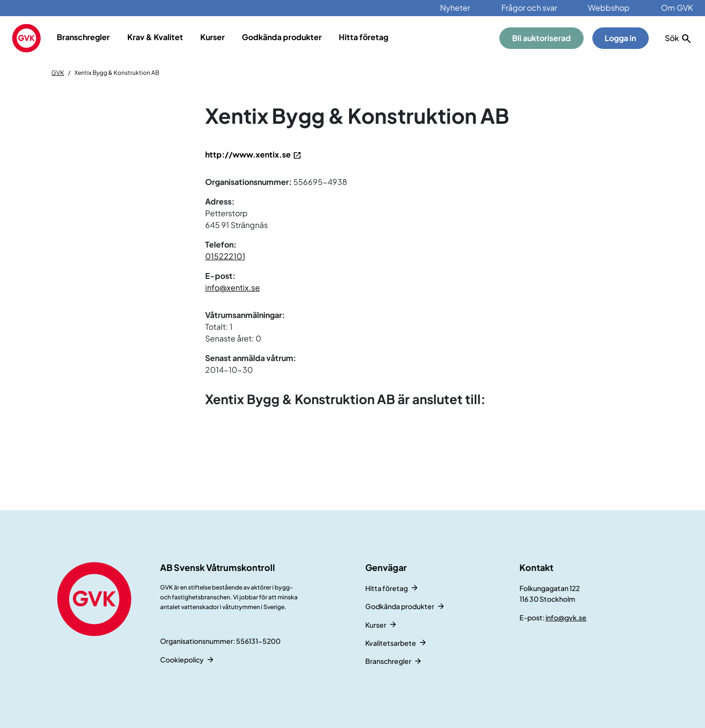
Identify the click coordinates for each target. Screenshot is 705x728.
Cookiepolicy (182, 660)
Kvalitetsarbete (391, 643)
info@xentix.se (233, 287)
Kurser (212, 37)
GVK (58, 73)
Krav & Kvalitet (155, 37)
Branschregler (83, 37)
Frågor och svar (529, 8)
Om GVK (677, 8)
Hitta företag (364, 37)
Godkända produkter (282, 37)
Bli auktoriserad (541, 38)
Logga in (620, 38)
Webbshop (609, 8)
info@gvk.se (566, 617)
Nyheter (455, 8)
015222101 (225, 256)
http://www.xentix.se (248, 154)
